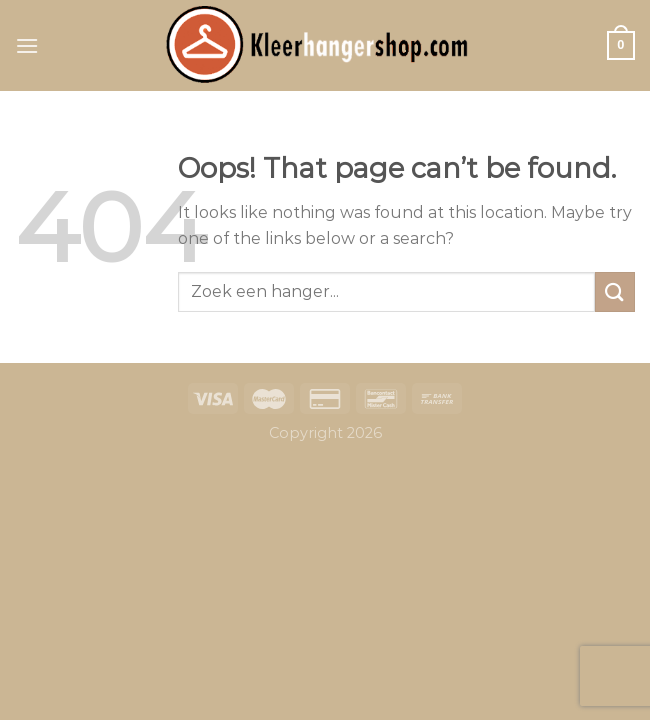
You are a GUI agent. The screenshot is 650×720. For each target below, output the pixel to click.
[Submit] (615, 291)
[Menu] (27, 45)
